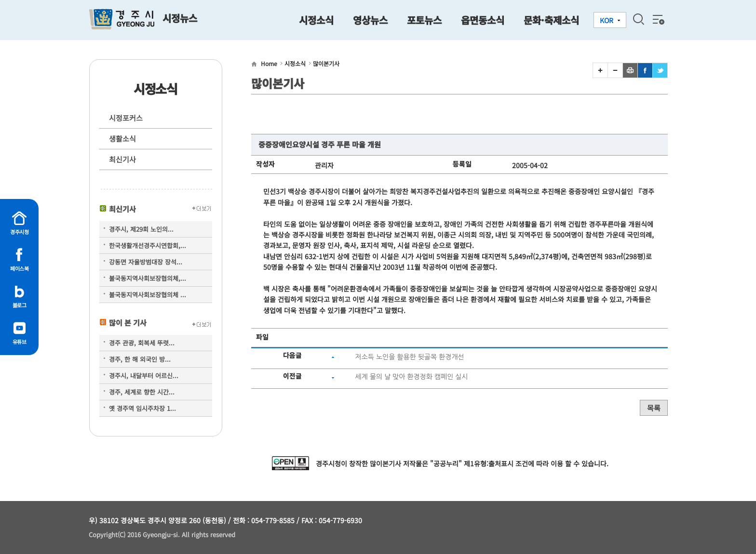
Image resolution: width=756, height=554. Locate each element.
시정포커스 (126, 118)
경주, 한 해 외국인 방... (140, 359)
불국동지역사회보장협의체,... (148, 278)
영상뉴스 (370, 20)
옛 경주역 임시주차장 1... (142, 408)
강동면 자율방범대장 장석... (146, 262)
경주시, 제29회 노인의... (141, 229)
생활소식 (122, 138)
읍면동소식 (483, 20)
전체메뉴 (658, 19)
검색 (638, 19)
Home (269, 63)
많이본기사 (326, 63)
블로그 (20, 305)
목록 (654, 408)
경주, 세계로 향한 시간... (142, 392)
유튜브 (20, 342)
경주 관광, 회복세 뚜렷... (142, 343)
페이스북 (19, 268)
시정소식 (316, 20)
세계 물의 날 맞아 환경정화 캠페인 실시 (411, 377)
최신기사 (122, 159)
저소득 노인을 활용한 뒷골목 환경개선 (409, 357)
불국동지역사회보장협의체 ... (148, 295)
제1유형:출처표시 (489, 463)
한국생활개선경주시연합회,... (148, 245)
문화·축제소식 (551, 20)
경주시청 (19, 232)
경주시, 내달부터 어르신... (144, 376)
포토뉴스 (424, 20)
